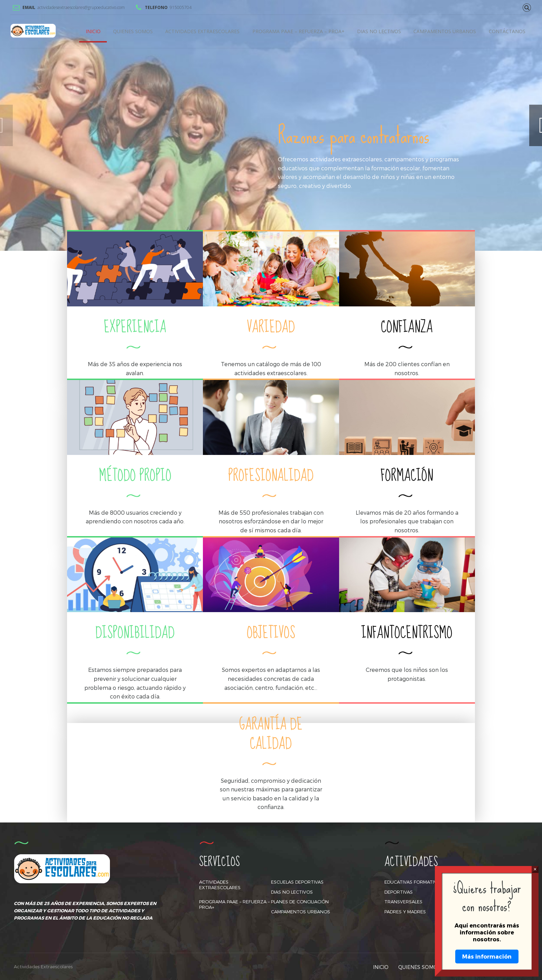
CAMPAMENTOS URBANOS (445, 31)
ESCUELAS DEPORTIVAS (297, 882)
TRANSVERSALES (403, 902)
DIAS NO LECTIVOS (379, 31)
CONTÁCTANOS (507, 31)
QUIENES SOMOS (133, 31)
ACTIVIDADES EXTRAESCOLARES (202, 31)
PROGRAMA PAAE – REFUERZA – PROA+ (298, 31)
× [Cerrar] (535, 869)
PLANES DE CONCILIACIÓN (300, 902)
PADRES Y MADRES (405, 912)
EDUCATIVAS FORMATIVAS (413, 882)
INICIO (93, 31)
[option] (271, 125)
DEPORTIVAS (399, 892)
